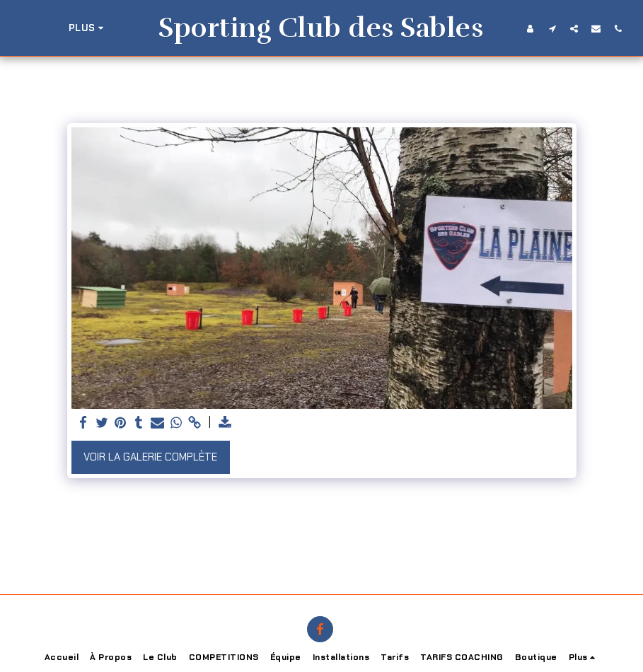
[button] (609, 28)
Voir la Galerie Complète (150, 457)
